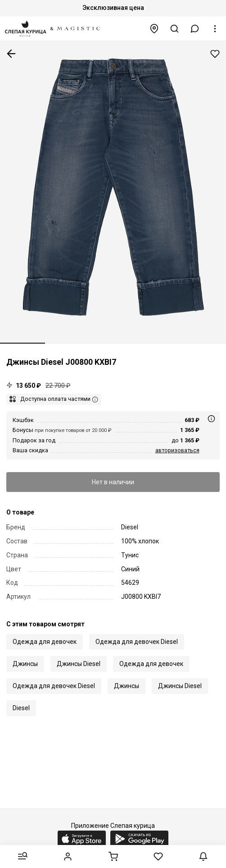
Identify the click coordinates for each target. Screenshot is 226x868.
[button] (195, 29)
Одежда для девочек (45, 642)
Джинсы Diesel (79, 664)
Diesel (21, 708)
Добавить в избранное (215, 54)
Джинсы (25, 664)
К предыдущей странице (11, 54)
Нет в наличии (113, 482)
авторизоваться (177, 450)
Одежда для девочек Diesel (137, 642)
